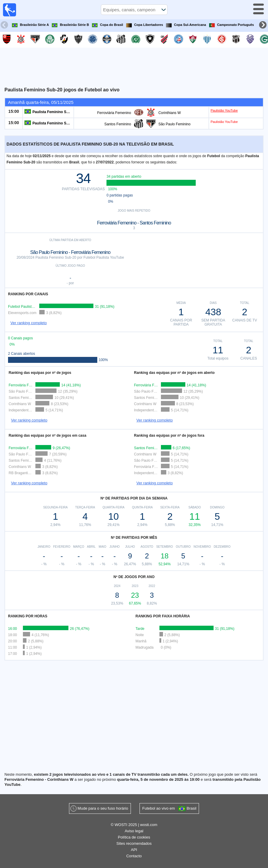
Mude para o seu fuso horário (103, 808)
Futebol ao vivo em (169, 809)
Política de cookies (134, 837)
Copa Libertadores (145, 25)
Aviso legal (134, 831)
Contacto (134, 856)
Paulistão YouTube (224, 110)
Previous (5, 26)
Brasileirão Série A (30, 25)
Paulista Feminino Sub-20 (54, 112)
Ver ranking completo (29, 323)
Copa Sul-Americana (186, 25)
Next (264, 26)
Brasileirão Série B (70, 25)
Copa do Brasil (108, 25)
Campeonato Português (232, 25)
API (134, 850)
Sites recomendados (134, 843)
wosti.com (149, 825)
